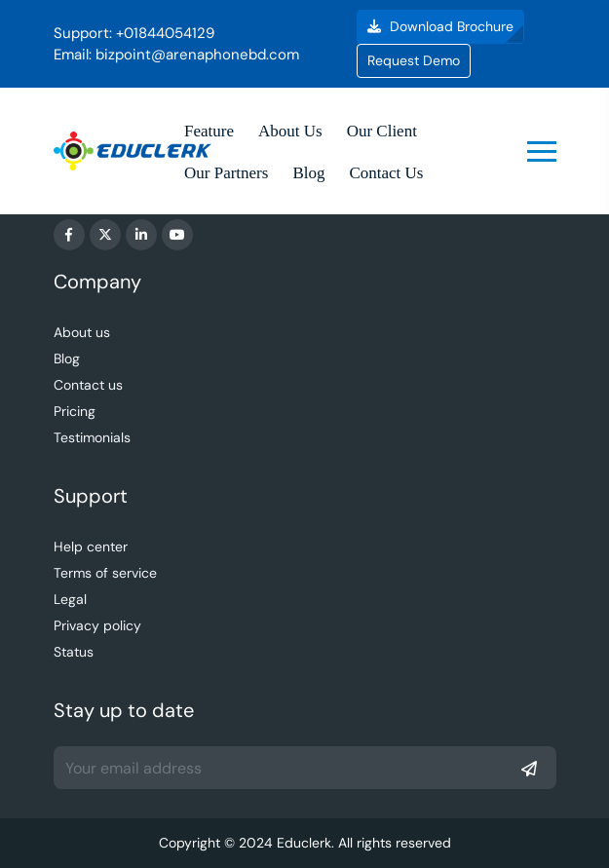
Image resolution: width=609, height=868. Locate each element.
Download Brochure (440, 26)
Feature (209, 131)
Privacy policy (97, 625)
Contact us (88, 385)
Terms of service (105, 573)
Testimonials (92, 437)
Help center (91, 547)
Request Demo (414, 60)
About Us (290, 131)
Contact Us (386, 173)
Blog (308, 173)
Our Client (382, 131)
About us (82, 332)
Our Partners (226, 173)
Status (74, 652)
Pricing (75, 411)
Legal (70, 599)
